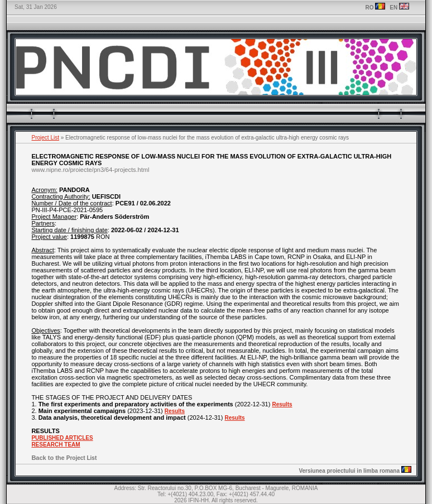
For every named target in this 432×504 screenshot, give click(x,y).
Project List (45, 138)
